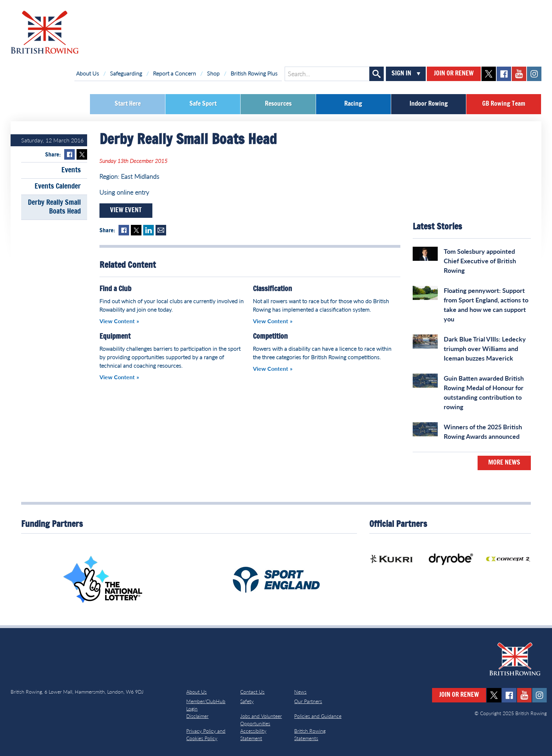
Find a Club (115, 289)
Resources (278, 104)
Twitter (82, 154)
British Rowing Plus (254, 73)
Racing (353, 104)
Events (71, 170)
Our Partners (308, 701)
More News (504, 463)
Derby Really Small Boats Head (54, 207)
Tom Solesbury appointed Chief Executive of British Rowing (480, 261)
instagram (534, 74)
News (300, 692)
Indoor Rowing (429, 104)
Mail (161, 230)
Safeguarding (126, 73)
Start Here (128, 104)
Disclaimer (197, 716)
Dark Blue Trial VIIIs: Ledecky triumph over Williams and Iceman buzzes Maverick (485, 349)
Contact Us (252, 692)
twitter (489, 74)
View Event (126, 210)
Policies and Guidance (318, 716)
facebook (504, 74)
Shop (213, 73)
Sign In (401, 74)
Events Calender (58, 186)
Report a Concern (175, 73)
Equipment (115, 337)
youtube (519, 74)
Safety (247, 701)
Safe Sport (203, 104)
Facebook (69, 154)
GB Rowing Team (504, 104)
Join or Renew (454, 74)
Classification (272, 289)
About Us (88, 73)
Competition (270, 337)
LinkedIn (148, 230)
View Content (117, 321)
